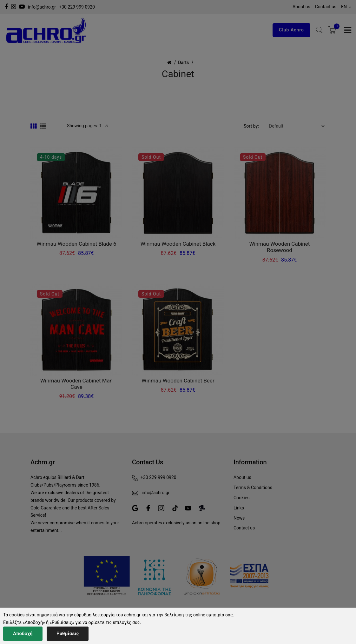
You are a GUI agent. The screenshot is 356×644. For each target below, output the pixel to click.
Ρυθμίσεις (68, 634)
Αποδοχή (23, 634)
